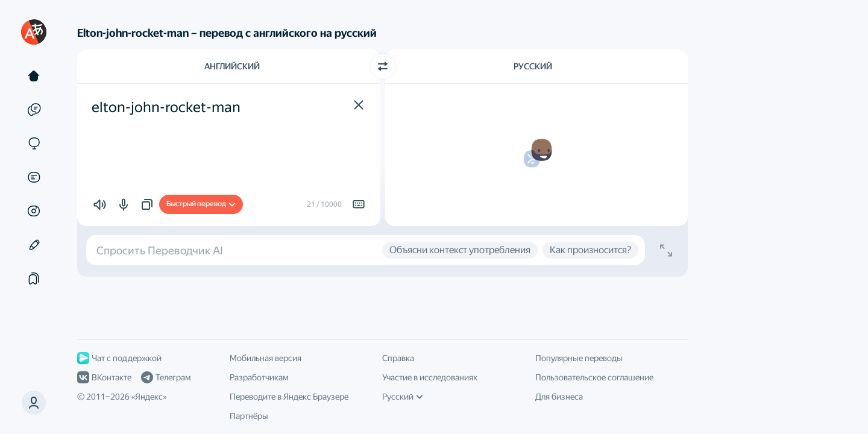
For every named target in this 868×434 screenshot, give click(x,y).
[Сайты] (34, 143)
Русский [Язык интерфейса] (403, 397)
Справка (398, 358)
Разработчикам (259, 377)
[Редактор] (34, 245)
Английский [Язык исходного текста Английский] (232, 66)
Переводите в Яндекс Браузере (289, 397)
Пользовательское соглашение (594, 377)
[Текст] (34, 76)
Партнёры (249, 416)
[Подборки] (34, 278)
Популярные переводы (579, 358)
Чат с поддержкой (119, 358)
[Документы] (34, 177)
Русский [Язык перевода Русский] (533, 66)
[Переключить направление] (383, 66)
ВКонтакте (104, 377)
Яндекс (149, 397)
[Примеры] (34, 110)
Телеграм (166, 377)
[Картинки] (34, 211)
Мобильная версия (266, 358)
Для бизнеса (559, 397)
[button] (34, 403)
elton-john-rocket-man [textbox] (166, 107)
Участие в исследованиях (430, 377)
